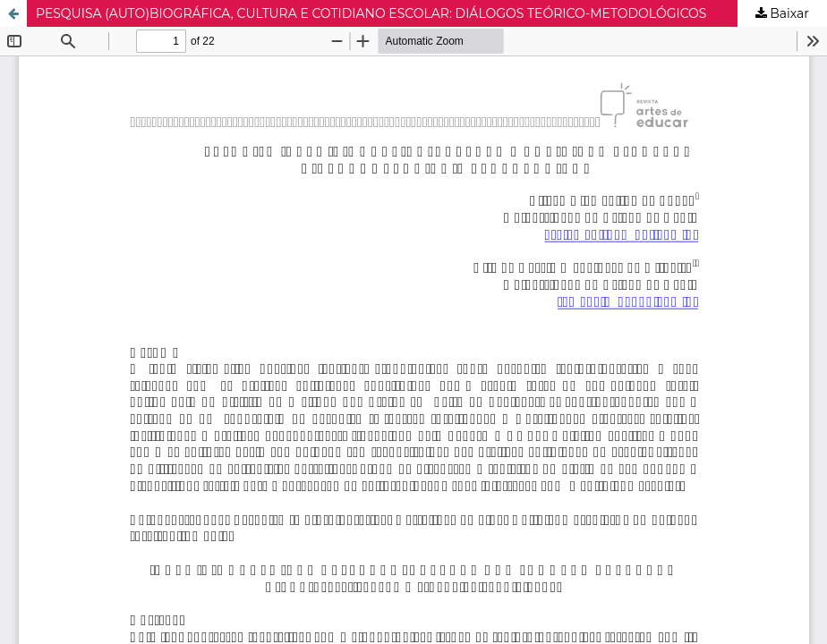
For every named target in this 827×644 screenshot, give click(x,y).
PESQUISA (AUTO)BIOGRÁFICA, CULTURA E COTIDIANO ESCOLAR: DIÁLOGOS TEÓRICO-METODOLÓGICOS (371, 13)
